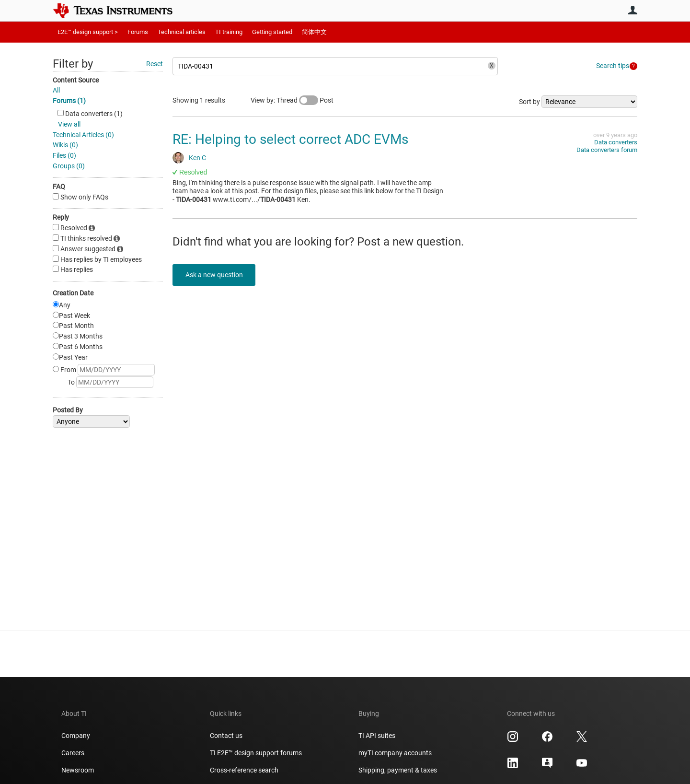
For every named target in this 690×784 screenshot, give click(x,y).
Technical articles (182, 32)
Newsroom (78, 770)
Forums (138, 32)
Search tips (613, 66)
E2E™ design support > (88, 32)
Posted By (68, 410)
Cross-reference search (244, 770)
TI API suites (377, 736)
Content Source (76, 80)
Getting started (272, 32)
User (632, 10)
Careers (73, 753)
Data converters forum (607, 150)
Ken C (197, 158)
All (56, 90)
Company (76, 736)
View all (69, 124)
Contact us (226, 736)
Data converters (616, 142)
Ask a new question (216, 275)
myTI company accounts (395, 753)
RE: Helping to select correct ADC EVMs (290, 139)
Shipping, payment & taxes (398, 770)
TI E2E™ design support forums (256, 753)
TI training (229, 32)
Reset (155, 64)
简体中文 (314, 32)
